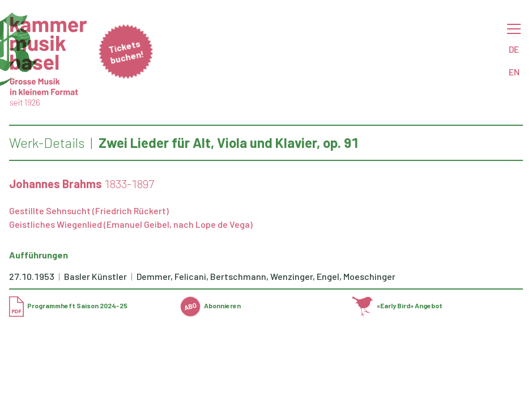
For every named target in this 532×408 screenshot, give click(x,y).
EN (514, 72)
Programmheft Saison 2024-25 (68, 305)
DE (514, 49)
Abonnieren (210, 305)
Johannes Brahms (56, 184)
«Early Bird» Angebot (397, 305)
